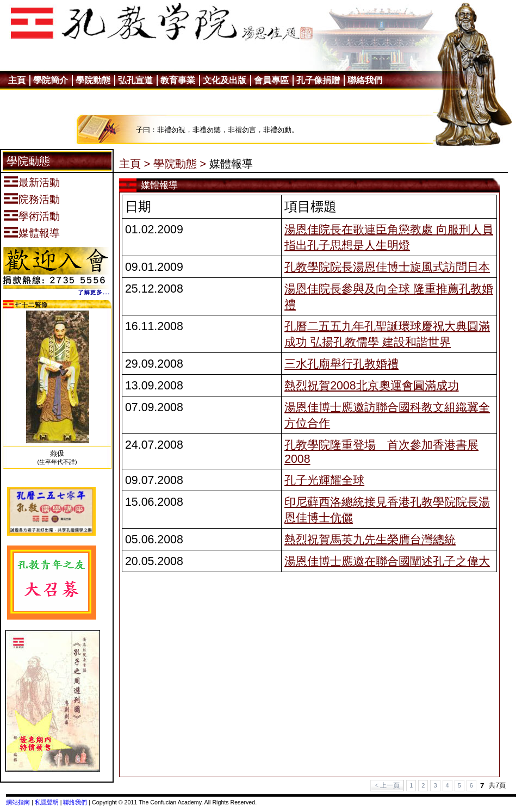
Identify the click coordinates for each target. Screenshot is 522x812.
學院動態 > (180, 164)
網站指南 (18, 802)
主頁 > (135, 164)
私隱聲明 (47, 802)
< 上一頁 (387, 785)
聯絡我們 (75, 802)
